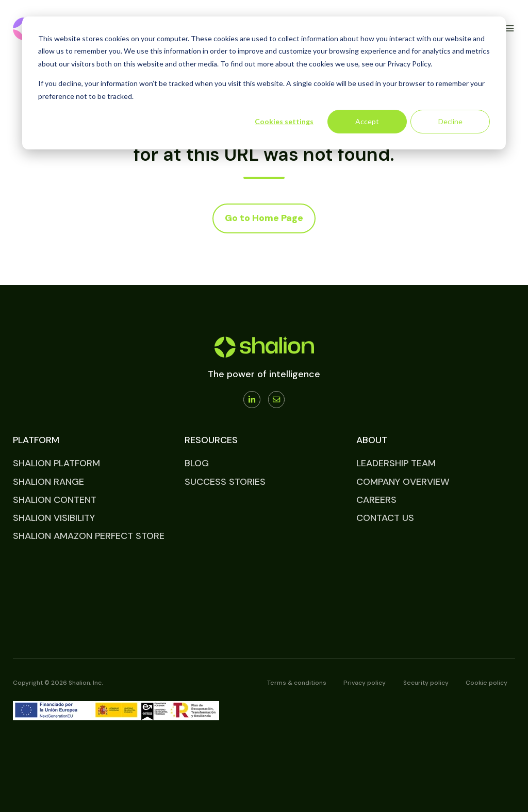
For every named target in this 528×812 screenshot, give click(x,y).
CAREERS (376, 500)
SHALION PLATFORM (56, 463)
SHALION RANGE (48, 482)
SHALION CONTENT (55, 500)
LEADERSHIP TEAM (396, 463)
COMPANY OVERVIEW (403, 482)
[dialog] (264, 83)
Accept (367, 121)
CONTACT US (385, 518)
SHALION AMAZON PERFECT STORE (89, 536)
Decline (450, 121)
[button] (510, 28)
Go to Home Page (264, 218)
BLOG (197, 463)
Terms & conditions (297, 683)
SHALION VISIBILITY (54, 518)
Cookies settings (284, 121)
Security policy (426, 683)
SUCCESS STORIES (225, 482)
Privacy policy (365, 683)
